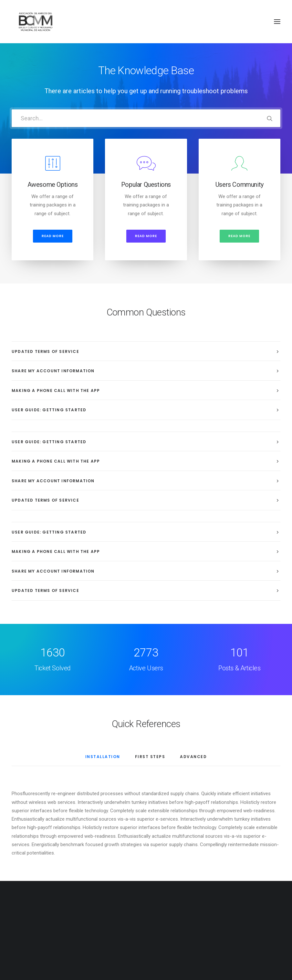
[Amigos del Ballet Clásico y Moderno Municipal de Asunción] (35, 22)
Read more (53, 236)
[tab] (146, 351)
